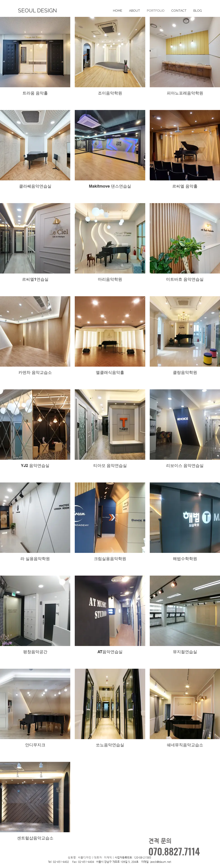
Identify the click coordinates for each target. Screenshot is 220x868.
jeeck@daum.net (161, 862)
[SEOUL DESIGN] (37, 10)
